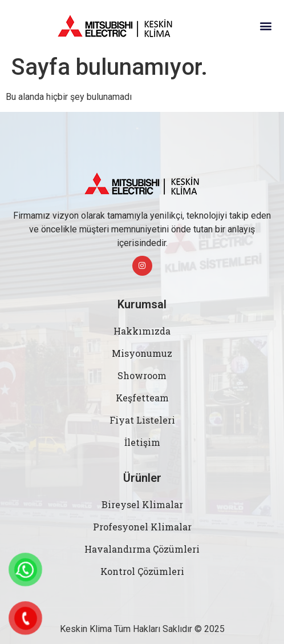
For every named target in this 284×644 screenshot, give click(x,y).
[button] (266, 26)
